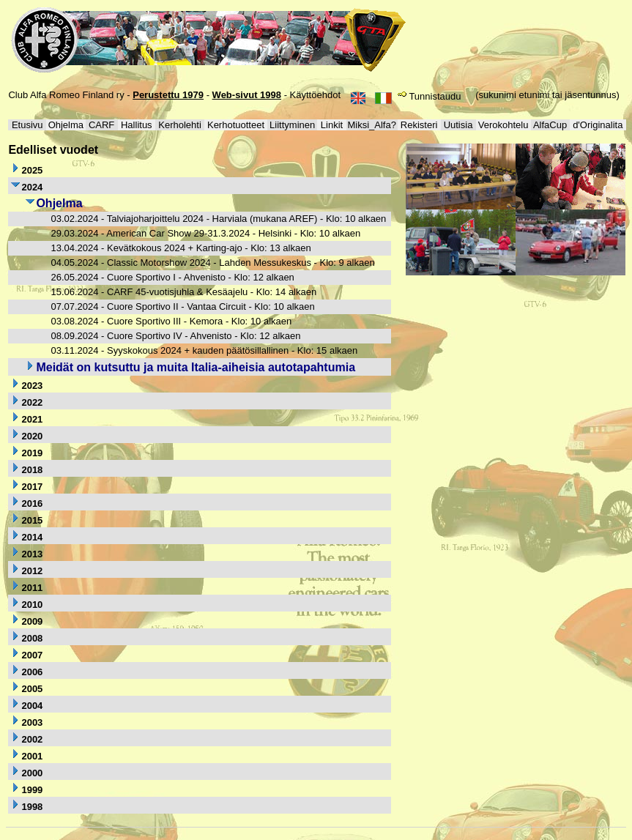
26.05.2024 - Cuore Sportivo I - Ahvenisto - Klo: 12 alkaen (172, 277)
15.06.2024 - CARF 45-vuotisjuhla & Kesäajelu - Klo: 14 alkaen (183, 292)
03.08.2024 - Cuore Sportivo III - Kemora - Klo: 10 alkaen (171, 321)
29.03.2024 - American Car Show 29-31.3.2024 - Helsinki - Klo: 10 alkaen (205, 233)
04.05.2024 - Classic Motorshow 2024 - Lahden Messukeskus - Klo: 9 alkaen (212, 263)
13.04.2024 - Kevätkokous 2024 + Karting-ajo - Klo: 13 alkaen (181, 248)
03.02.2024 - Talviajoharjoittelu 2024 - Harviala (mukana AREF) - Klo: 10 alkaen (218, 219)
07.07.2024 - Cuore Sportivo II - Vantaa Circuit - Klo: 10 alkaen (182, 306)
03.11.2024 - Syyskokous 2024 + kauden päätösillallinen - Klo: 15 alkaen (204, 350)
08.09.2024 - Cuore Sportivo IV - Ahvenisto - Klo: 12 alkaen (175, 336)
